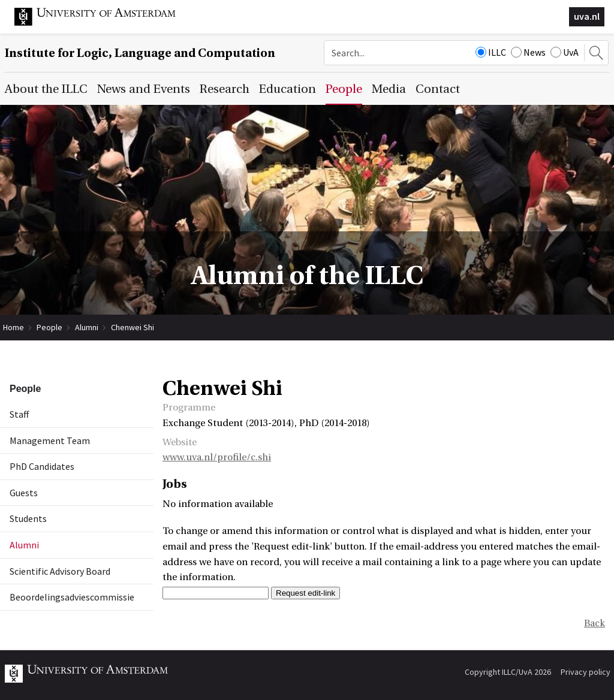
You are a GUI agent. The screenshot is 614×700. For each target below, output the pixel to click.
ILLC (491, 52)
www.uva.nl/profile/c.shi (217, 457)
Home (13, 327)
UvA (565, 52)
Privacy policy (586, 672)
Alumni (87, 327)
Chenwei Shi (133, 327)
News (528, 52)
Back (595, 623)
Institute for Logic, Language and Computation (140, 53)
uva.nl (587, 16)
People (49, 327)
